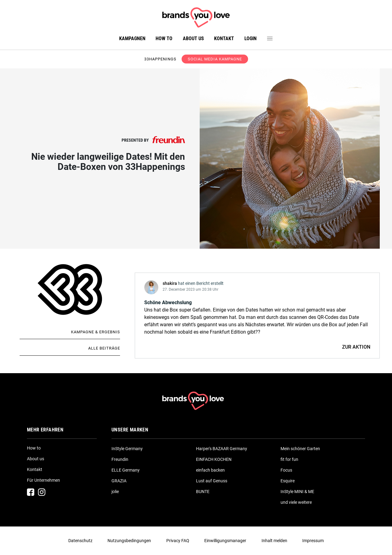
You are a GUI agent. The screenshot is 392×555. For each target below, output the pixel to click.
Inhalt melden (274, 541)
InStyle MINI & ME (297, 492)
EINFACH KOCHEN (214, 459)
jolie (115, 492)
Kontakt (224, 38)
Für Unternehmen (43, 480)
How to (164, 38)
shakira (170, 283)
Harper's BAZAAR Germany (222, 449)
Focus (286, 470)
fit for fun (289, 459)
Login (251, 38)
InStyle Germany (127, 449)
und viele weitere (296, 502)
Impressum (313, 541)
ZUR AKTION (356, 347)
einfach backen (210, 470)
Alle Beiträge (104, 348)
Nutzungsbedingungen (129, 541)
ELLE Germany (126, 470)
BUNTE (203, 492)
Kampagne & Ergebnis (96, 332)
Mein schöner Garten (300, 449)
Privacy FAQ (178, 541)
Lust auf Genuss (212, 481)
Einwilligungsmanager (225, 541)
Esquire (288, 481)
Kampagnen (132, 38)
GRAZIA (119, 481)
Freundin (120, 459)
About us (193, 38)
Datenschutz (80, 541)
